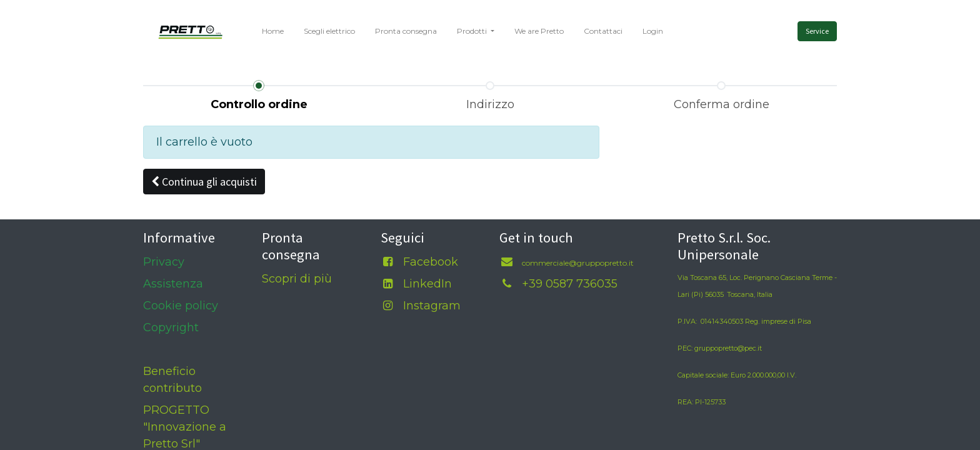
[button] (204, 182)
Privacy (164, 262)
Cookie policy (181, 306)
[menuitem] (273, 31)
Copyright (171, 327)
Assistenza (173, 284)
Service (817, 31)
